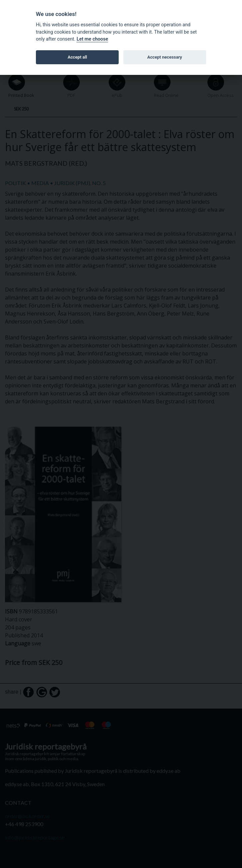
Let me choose (92, 39)
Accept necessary (165, 57)
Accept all (77, 57)
